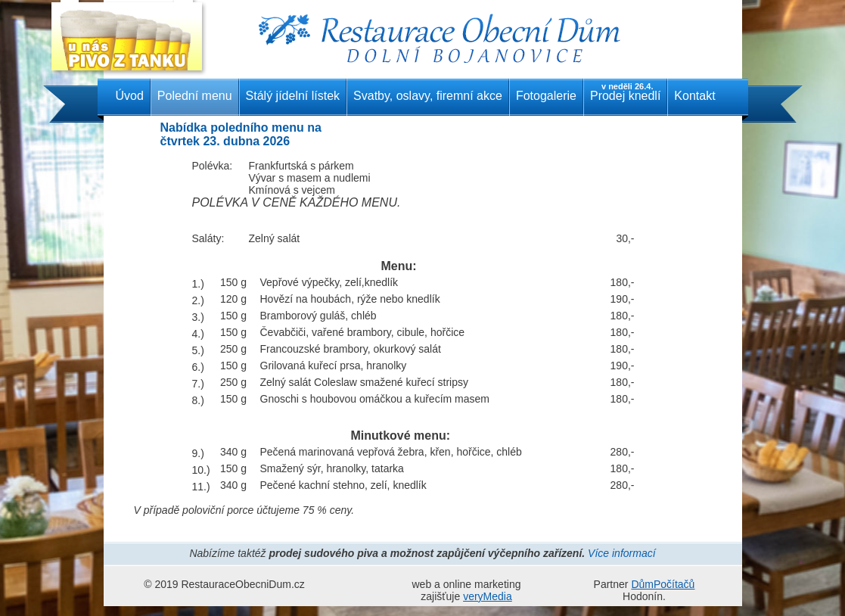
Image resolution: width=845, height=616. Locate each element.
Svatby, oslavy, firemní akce (428, 96)
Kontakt (694, 96)
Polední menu (195, 96)
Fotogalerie (546, 96)
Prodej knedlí (625, 92)
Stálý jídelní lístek (293, 96)
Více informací (621, 553)
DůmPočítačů (663, 584)
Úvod (130, 96)
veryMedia (488, 596)
